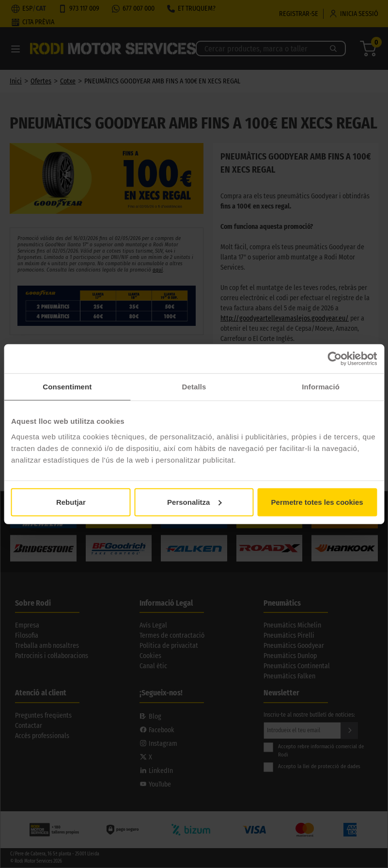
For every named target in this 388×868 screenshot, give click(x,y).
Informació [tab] (321, 387)
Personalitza (194, 502)
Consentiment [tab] (67, 387)
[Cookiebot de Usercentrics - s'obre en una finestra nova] (334, 359)
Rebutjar (71, 502)
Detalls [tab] (194, 387)
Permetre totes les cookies (317, 502)
